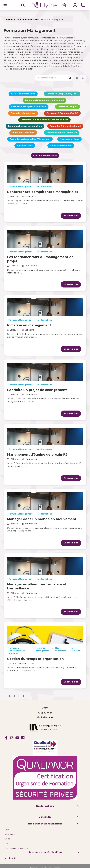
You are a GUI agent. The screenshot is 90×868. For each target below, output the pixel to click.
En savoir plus (71, 216)
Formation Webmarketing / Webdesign (30, 139)
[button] (5, 5)
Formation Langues (68, 107)
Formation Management (23, 113)
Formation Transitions (23, 133)
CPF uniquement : (45, 156)
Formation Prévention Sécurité (62, 113)
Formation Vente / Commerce (62, 133)
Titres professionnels (61, 146)
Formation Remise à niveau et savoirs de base (44, 120)
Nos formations (25, 146)
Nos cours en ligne (69, 139)
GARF (7, 830)
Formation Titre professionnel (65, 126)
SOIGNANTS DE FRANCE (16, 849)
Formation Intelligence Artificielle (29, 107)
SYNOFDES (10, 834)
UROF (7, 839)
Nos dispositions (12, 858)
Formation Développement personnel (44, 100)
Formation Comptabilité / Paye (62, 94)
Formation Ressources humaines (25, 126)
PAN (7, 844)
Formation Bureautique (23, 94)
